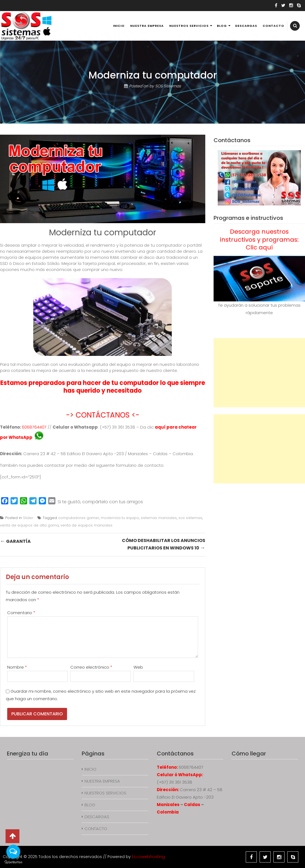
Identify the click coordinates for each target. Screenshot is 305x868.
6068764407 (34, 427)
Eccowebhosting (148, 857)
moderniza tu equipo (120, 518)
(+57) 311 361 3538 (175, 782)
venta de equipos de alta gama (29, 525)
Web (138, 667)
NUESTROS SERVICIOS (189, 26)
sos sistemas (190, 518)
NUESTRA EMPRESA (147, 26)
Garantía (15, 541)
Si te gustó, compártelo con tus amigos (100, 502)
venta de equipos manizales (86, 525)
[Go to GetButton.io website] (13, 862)
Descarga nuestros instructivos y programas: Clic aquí (259, 239)
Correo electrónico (91, 667)
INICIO (119, 26)
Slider (28, 518)
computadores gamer (79, 518)
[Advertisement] (259, 373)
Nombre (17, 667)
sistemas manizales (159, 518)
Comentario (21, 613)
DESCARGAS (246, 26)
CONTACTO (273, 26)
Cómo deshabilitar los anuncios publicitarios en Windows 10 (164, 544)
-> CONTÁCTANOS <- (103, 415)
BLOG (222, 26)
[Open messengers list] (13, 852)
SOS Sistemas (168, 86)
